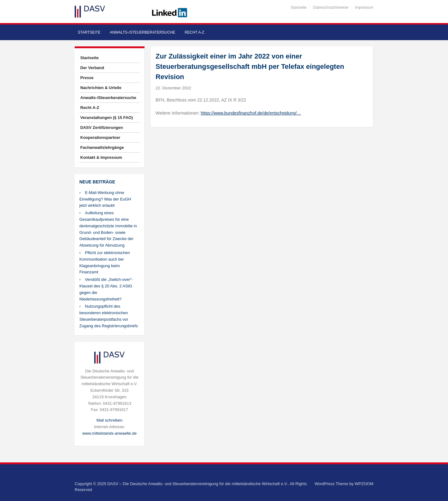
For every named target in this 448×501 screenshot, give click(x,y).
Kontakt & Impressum (101, 157)
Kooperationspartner (100, 137)
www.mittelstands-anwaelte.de (109, 433)
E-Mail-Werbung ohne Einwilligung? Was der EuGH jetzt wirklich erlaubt (105, 199)
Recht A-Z (194, 32)
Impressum (364, 7)
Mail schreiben (110, 420)
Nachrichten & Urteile (101, 88)
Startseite (299, 7)
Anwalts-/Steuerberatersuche (142, 32)
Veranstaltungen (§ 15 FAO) (107, 118)
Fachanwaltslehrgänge (102, 147)
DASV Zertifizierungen (102, 128)
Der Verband (92, 68)
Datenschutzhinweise (331, 7)
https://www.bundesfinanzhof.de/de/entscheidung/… (251, 113)
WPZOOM (364, 484)
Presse (87, 78)
